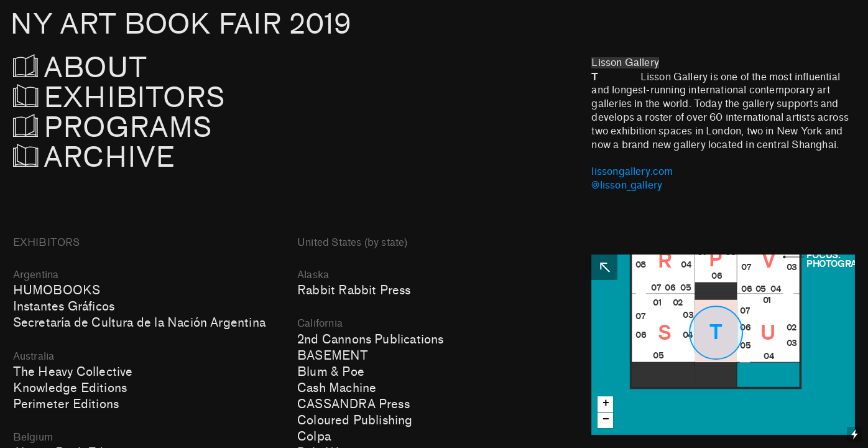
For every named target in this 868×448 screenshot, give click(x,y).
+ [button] (606, 404)
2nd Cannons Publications (370, 340)
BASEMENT (333, 356)
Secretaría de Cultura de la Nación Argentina (139, 323)
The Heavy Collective (73, 372)
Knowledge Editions (70, 388)
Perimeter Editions (66, 404)
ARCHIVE (94, 158)
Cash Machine (337, 388)
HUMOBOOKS (57, 291)
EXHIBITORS (153, 98)
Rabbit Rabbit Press (354, 291)
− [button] (606, 420)
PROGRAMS (120, 128)
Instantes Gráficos (64, 307)
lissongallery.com (632, 172)
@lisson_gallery (627, 185)
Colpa (314, 437)
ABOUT (97, 68)
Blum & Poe (331, 372)
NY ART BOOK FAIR (180, 25)
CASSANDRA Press (353, 404)
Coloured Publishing (355, 421)
